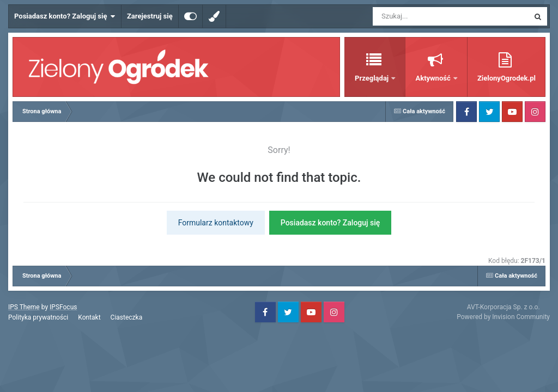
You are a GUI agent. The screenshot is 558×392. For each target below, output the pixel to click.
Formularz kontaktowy (216, 223)
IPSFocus (63, 307)
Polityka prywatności (38, 317)
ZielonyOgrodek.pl (507, 78)
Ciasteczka (127, 317)
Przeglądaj (372, 78)
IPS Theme (24, 307)
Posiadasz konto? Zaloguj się (65, 16)
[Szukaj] (426, 16)
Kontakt (89, 317)
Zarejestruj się (150, 16)
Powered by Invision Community (503, 317)
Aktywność (433, 78)
